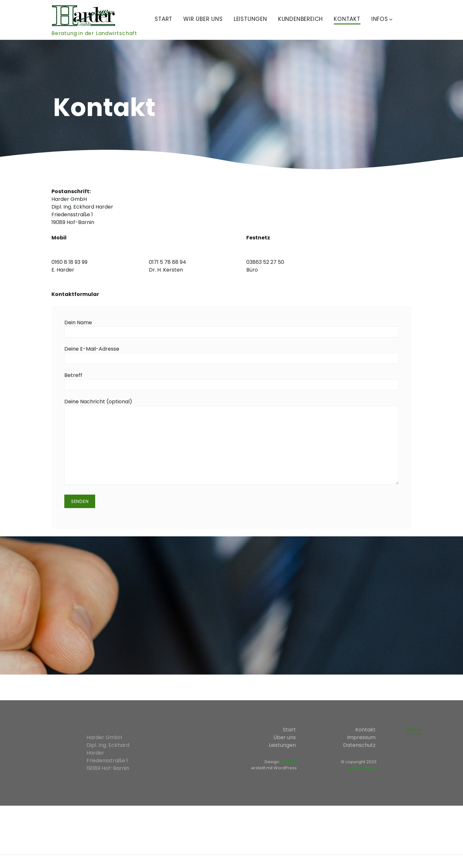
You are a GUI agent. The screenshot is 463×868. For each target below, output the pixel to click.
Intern (414, 730)
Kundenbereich (300, 19)
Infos (382, 19)
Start (163, 19)
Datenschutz (359, 745)
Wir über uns (203, 19)
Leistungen (250, 19)
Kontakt (347, 19)
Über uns (285, 737)
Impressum (361, 737)
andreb (289, 762)
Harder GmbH (362, 768)
